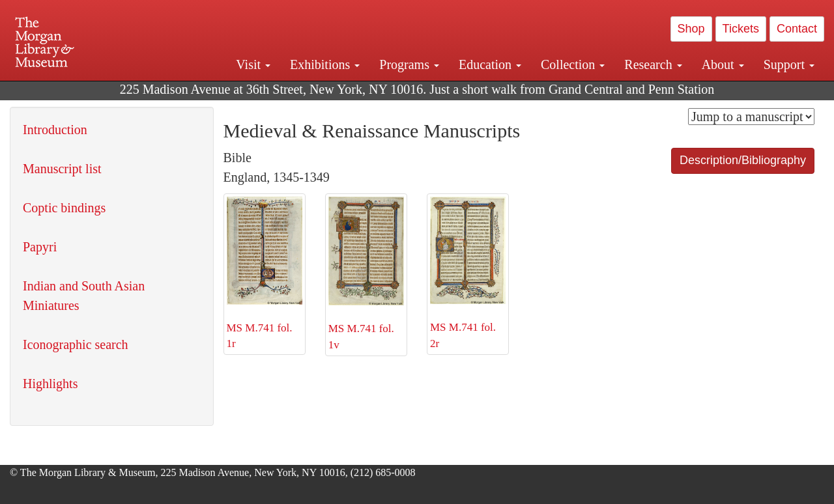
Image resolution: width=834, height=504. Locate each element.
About (723, 64)
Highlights (50, 384)
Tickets (741, 29)
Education (490, 64)
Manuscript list (62, 169)
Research (653, 64)
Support (789, 64)
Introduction (55, 130)
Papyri (40, 247)
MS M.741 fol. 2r (468, 273)
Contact (797, 29)
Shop (691, 29)
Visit (253, 64)
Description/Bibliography (743, 160)
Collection (573, 64)
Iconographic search (76, 344)
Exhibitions (325, 64)
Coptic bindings (64, 208)
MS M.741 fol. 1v (366, 274)
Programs (409, 64)
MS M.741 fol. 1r (265, 273)
